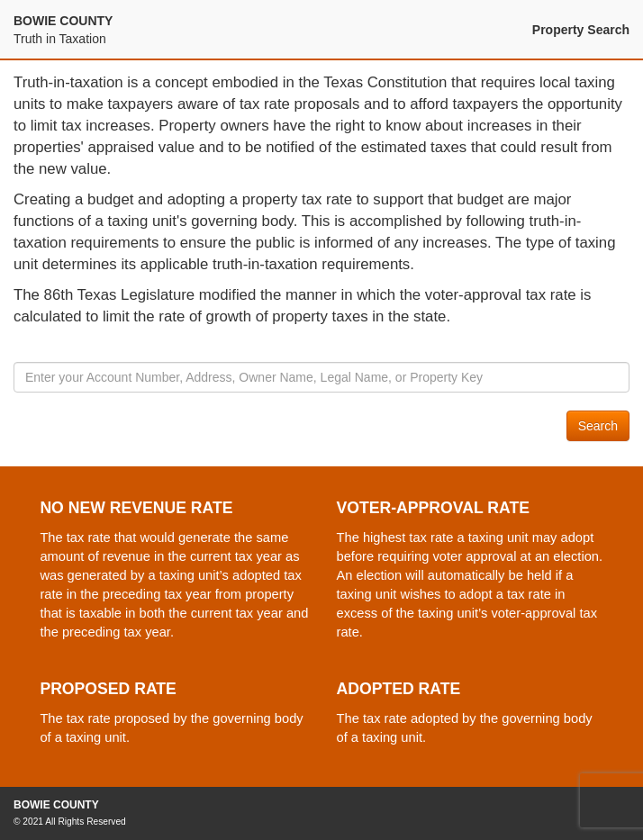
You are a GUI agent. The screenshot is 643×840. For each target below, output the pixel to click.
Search (598, 426)
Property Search (581, 30)
